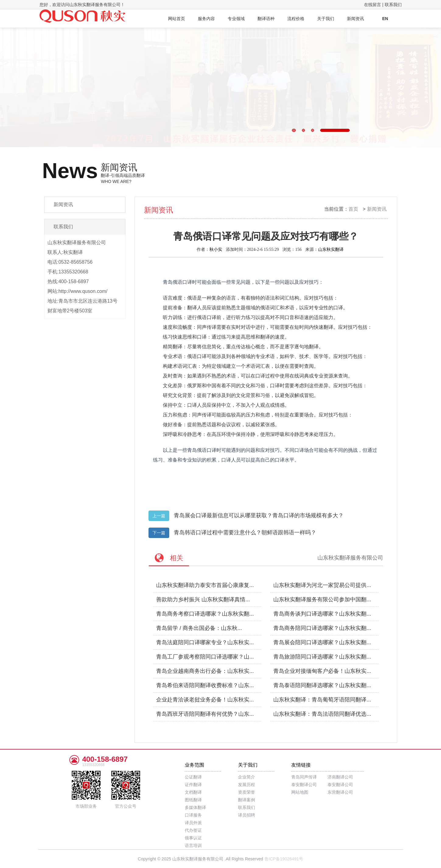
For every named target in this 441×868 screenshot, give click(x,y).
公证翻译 (193, 777)
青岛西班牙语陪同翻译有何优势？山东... (205, 714)
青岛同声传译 (304, 777)
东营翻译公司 (340, 792)
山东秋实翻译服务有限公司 (350, 558)
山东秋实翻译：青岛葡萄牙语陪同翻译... (322, 700)
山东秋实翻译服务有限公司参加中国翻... (322, 599)
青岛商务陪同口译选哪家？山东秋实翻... (322, 628)
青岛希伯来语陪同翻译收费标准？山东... (205, 685)
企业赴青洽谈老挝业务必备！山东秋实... (205, 700)
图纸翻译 (193, 800)
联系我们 (393, 5)
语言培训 (193, 845)
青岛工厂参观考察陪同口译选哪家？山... (205, 657)
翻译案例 (247, 800)
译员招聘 (247, 815)
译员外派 (193, 823)
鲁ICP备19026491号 (284, 859)
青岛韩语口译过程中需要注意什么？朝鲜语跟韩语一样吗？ (245, 532)
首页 (353, 209)
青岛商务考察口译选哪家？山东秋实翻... (205, 614)
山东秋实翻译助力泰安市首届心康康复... (205, 585)
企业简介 (247, 777)
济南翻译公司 (340, 777)
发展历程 (247, 785)
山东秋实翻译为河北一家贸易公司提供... (322, 585)
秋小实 (216, 249)
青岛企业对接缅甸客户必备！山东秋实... (322, 671)
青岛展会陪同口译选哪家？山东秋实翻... (322, 642)
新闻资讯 (377, 209)
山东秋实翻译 (331, 249)
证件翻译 (193, 785)
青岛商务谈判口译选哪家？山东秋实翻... (322, 614)
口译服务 (193, 815)
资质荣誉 (247, 792)
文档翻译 (193, 792)
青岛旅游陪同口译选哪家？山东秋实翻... (322, 657)
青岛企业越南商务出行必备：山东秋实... (205, 671)
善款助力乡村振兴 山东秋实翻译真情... (203, 599)
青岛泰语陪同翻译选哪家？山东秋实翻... (322, 685)
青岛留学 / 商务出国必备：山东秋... (199, 628)
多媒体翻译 (195, 807)
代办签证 (193, 830)
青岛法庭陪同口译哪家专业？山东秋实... (205, 642)
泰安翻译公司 (304, 785)
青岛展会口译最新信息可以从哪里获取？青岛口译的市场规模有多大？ (259, 515)
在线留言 (373, 5)
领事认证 (193, 838)
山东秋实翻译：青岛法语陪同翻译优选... (322, 714)
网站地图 (300, 792)
